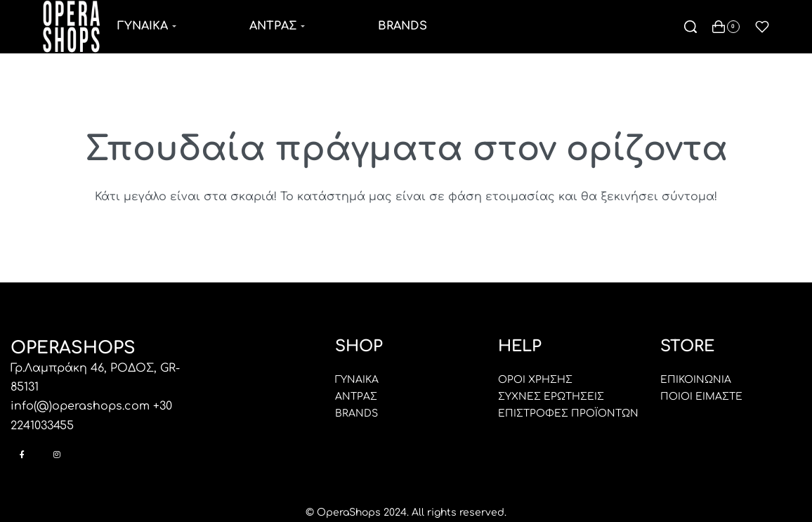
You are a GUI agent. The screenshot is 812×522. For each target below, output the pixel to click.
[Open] (762, 27)
